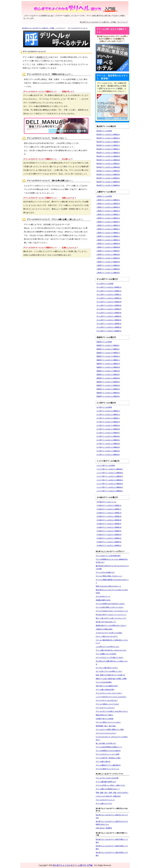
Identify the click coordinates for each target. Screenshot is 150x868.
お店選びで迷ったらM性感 (104, 719)
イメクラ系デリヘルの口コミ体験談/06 (110, 473)
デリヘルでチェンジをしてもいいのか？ (109, 693)
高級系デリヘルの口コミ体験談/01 (108, 396)
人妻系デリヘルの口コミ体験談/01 (108, 273)
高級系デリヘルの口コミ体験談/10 (108, 364)
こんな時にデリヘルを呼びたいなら (107, 647)
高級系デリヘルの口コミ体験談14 (108, 349)
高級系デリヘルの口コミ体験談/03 (108, 389)
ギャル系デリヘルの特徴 (105, 284)
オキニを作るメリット (103, 596)
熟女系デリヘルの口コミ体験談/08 (108, 160)
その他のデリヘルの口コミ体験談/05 (109, 531)
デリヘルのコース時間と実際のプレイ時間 (110, 730)
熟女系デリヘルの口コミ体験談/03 (108, 178)
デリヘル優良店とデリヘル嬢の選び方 (108, 765)
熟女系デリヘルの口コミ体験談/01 (108, 185)
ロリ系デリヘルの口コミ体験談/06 (108, 436)
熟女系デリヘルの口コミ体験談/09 (108, 156)
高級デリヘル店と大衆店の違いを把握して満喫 (111, 679)
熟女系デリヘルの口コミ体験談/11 (108, 149)
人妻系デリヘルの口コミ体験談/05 (108, 258)
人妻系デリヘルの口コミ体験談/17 (108, 214)
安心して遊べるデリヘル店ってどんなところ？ (111, 618)
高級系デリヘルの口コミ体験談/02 (108, 393)
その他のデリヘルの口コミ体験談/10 (109, 513)
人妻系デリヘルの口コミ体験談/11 (108, 236)
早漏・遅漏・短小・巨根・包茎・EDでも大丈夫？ (112, 793)
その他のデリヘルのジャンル (106, 502)
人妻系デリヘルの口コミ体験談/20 (108, 204)
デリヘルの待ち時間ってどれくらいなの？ (110, 607)
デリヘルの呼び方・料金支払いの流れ (108, 758)
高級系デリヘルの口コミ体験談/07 (108, 375)
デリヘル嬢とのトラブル (104, 803)
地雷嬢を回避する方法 (103, 600)
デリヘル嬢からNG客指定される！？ (108, 789)
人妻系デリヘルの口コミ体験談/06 (108, 254)
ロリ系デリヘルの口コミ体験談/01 (108, 455)
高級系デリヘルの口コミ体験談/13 (108, 353)
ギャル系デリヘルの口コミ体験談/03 (109, 324)
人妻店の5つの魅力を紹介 (104, 629)
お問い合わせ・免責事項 (104, 828)
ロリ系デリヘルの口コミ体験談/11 (108, 418)
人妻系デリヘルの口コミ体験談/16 (108, 218)
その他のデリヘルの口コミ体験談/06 (109, 527)
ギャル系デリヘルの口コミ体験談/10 (109, 298)
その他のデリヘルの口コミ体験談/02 (109, 542)
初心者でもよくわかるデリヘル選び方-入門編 (73, 865)
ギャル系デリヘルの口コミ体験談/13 (109, 287)
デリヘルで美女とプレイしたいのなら (108, 722)
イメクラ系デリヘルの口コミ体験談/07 (110, 469)
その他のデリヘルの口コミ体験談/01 (109, 545)
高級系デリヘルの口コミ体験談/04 (108, 385)
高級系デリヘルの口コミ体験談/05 (108, 382)
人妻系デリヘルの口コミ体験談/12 (108, 233)
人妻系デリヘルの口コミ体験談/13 (108, 229)
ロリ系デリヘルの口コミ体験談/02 (108, 451)
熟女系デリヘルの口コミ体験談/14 (108, 138)
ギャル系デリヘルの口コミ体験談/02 (109, 327)
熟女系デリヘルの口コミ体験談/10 (108, 153)
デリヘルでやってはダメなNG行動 (107, 778)
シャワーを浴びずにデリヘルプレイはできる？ (111, 697)
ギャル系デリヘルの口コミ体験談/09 (109, 302)
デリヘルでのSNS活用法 (104, 682)
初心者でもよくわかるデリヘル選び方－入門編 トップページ (43, 28)
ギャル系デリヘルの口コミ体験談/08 (109, 305)
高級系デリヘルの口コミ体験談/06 (108, 378)
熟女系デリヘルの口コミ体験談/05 (108, 171)
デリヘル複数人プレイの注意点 (106, 654)
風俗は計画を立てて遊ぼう (105, 715)
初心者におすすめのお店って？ (106, 622)
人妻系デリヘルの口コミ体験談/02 (108, 269)
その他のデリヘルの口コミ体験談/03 (109, 538)
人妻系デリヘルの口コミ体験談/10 (108, 240)
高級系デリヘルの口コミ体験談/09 (108, 367)
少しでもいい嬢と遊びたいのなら (107, 668)
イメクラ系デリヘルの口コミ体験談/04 (110, 480)
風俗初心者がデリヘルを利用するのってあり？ (111, 626)
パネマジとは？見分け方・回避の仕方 (108, 796)
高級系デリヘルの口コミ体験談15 (108, 345)
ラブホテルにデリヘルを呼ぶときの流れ (109, 633)
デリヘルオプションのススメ (105, 708)
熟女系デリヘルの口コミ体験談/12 (108, 145)
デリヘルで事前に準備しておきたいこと (109, 576)
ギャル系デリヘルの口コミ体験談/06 (109, 313)
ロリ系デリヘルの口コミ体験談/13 (108, 411)
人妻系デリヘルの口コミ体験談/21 (108, 200)
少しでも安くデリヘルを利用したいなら (109, 671)
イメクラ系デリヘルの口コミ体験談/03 (110, 484)
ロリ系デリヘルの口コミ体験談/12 (108, 415)
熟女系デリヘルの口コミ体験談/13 (108, 142)
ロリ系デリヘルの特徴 (104, 407)
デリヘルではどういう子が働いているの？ (110, 658)
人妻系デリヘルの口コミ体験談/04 (108, 262)
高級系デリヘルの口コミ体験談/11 (108, 360)
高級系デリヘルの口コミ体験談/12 (108, 356)
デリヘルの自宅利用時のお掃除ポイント (109, 747)
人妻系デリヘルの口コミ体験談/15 (108, 222)
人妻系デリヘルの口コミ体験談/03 (108, 265)
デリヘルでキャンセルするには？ (107, 700)
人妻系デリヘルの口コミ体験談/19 (108, 207)
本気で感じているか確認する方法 (107, 686)
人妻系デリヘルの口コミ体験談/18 (108, 211)
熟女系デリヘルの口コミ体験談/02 (108, 182)
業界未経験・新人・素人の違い (106, 726)
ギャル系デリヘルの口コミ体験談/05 (109, 316)
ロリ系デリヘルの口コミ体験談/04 (108, 444)
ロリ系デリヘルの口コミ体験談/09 (108, 425)
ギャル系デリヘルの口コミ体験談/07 (109, 309)
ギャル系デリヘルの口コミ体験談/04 (109, 320)
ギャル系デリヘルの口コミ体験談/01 (109, 331)
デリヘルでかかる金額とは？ (105, 572)
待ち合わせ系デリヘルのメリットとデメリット (111, 615)
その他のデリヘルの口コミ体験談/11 (109, 509)
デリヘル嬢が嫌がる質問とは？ (106, 782)
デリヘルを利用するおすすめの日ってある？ (110, 604)
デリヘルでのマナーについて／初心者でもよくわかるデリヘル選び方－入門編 (52, 3)
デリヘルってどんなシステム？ (106, 733)
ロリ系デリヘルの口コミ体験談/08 (108, 429)
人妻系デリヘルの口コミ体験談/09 (108, 244)
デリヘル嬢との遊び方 (103, 762)
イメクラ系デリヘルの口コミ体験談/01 (110, 491)
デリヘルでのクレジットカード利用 (107, 754)
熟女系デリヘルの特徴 (104, 131)
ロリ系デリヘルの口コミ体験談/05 (108, 440)
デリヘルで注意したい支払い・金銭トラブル (110, 785)
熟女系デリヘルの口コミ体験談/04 (108, 174)
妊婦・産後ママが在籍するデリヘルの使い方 (110, 675)
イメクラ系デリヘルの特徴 (106, 465)
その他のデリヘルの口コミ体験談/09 (109, 516)
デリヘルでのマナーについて (78, 28)
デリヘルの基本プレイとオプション (107, 769)
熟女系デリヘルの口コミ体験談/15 (108, 134)
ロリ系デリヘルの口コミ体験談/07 (108, 433)
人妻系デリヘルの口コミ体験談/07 (108, 251)
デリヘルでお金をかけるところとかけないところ (112, 611)
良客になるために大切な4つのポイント (109, 586)
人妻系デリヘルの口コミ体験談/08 (108, 247)
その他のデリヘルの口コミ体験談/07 (109, 524)
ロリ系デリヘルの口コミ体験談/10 (108, 422)
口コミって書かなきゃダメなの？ (107, 636)
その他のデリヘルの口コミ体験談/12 (109, 505)
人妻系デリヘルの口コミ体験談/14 (108, 225)
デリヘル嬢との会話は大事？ (105, 690)
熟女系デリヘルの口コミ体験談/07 (108, 164)
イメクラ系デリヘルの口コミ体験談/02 (110, 487)
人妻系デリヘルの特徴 (104, 196)
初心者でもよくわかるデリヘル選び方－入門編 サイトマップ (104, 22)
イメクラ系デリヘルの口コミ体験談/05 (110, 476)
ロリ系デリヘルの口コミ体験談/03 (108, 447)
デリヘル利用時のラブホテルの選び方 (108, 751)
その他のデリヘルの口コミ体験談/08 (109, 520)
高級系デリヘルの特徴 (104, 342)
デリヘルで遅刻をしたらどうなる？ (107, 704)
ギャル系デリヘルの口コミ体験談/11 (109, 295)
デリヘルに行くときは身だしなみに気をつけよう (112, 711)
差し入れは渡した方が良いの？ (106, 743)
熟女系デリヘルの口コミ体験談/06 (108, 167)
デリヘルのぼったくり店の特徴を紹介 (108, 556)
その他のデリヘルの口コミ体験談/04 (109, 535)
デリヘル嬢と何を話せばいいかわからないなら (111, 650)
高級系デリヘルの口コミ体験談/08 (108, 371)
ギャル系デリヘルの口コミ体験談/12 (109, 291)
